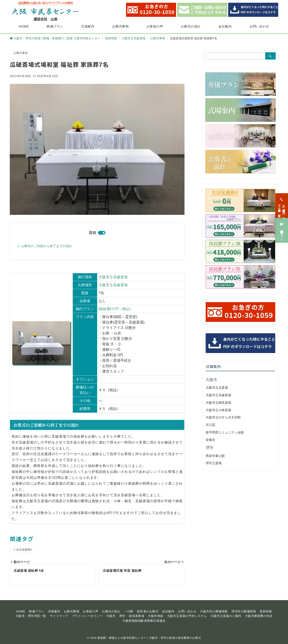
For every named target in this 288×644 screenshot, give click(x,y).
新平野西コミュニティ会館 (225, 432)
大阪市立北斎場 (217, 388)
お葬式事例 (21, 53)
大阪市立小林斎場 (218, 410)
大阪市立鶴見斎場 (218, 403)
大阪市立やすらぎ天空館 (223, 417)
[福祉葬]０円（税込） (116, 309)
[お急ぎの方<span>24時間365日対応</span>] (282, 203)
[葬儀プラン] (282, 228)
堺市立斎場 (214, 463)
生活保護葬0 (24, 550)
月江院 (210, 425)
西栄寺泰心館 (215, 456)
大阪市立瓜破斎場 (113, 277)
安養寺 (210, 440)
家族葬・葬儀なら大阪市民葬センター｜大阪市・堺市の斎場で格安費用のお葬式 (149, 638)
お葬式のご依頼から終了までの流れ (47, 246)
